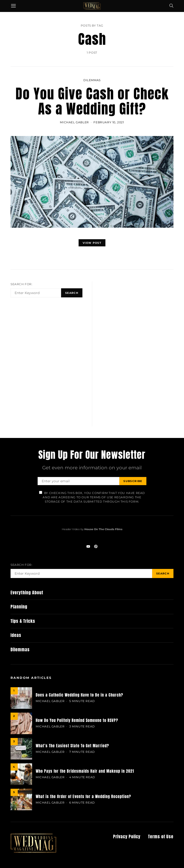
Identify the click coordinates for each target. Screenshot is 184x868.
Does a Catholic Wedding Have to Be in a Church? (79, 695)
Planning (19, 607)
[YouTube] (88, 546)
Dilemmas (92, 80)
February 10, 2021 (109, 122)
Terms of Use (161, 837)
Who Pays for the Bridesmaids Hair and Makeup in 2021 (85, 771)
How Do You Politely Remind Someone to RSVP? (77, 720)
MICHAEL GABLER (74, 122)
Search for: (22, 284)
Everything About (27, 593)
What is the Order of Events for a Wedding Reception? (83, 796)
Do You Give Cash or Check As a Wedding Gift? (92, 101)
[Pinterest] (96, 546)
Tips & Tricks (23, 621)
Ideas (16, 635)
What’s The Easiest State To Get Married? (72, 746)
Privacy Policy (127, 837)
